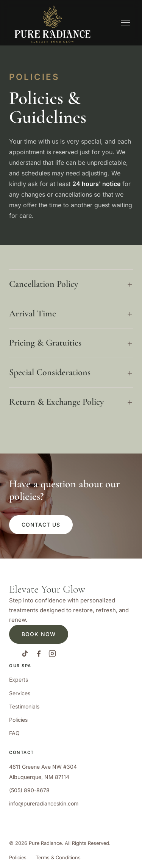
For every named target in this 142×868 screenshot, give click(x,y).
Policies (18, 720)
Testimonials (24, 706)
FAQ (14, 733)
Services (20, 693)
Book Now (39, 634)
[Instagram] (52, 655)
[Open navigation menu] (125, 23)
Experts (19, 680)
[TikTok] (25, 655)
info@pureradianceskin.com (44, 803)
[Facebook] (39, 655)
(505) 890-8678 (29, 790)
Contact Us (41, 525)
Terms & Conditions (58, 858)
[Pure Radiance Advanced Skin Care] (52, 23)
